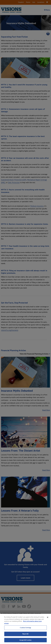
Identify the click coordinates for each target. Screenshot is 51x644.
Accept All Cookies (25, 641)
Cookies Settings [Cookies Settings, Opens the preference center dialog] (25, 629)
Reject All (25, 635)
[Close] (48, 618)
